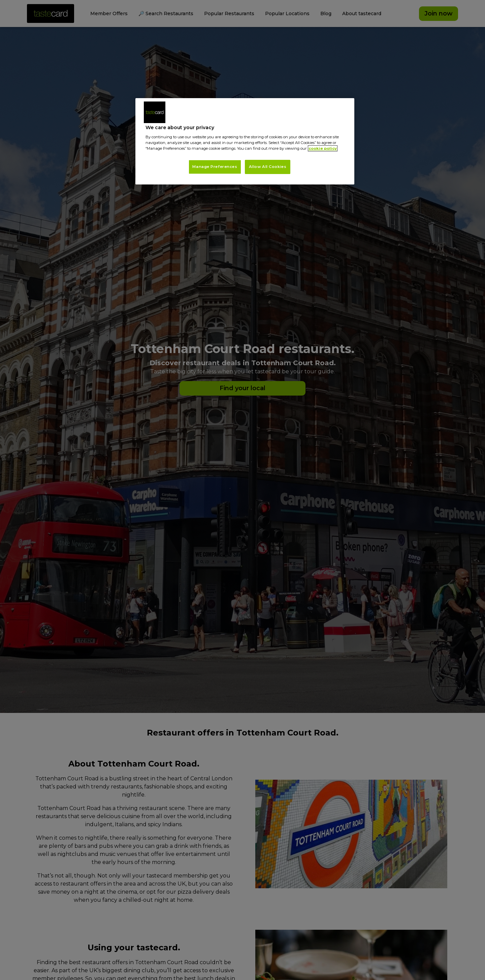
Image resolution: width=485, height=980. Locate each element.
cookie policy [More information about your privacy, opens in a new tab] (323, 148)
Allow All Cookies (268, 167)
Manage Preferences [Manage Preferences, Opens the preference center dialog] (215, 167)
